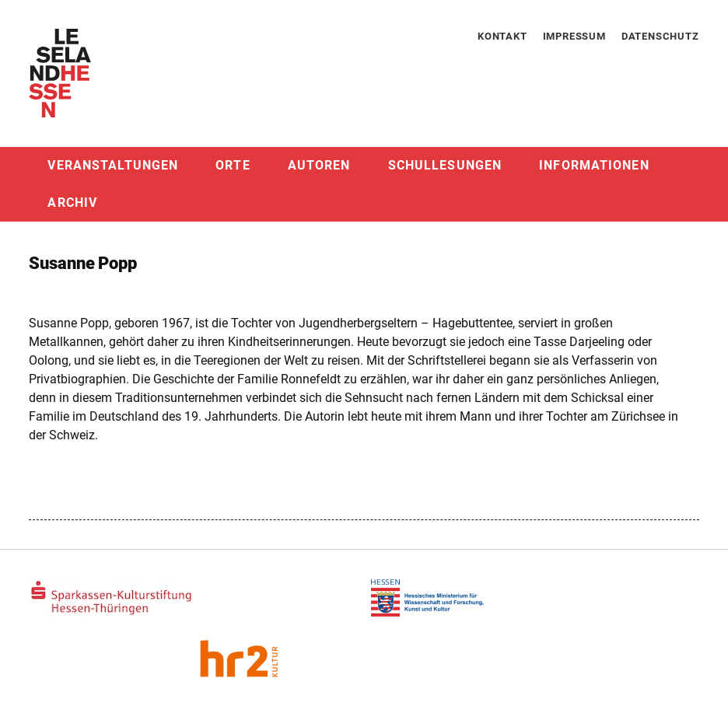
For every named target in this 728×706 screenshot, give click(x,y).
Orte (233, 165)
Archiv (72, 203)
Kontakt (502, 36)
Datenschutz (660, 36)
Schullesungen (445, 165)
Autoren (319, 165)
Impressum (574, 36)
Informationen (594, 165)
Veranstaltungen (113, 165)
